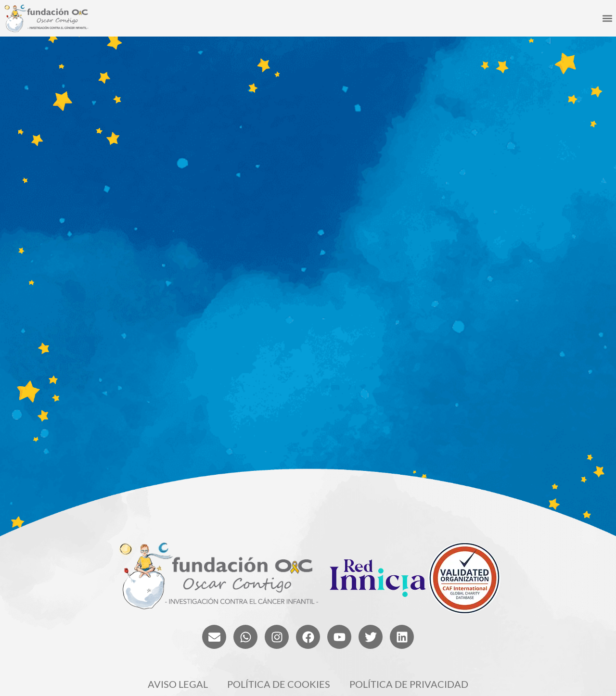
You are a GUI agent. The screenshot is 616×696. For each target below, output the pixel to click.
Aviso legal (178, 684)
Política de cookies (279, 684)
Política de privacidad (409, 684)
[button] (607, 19)
